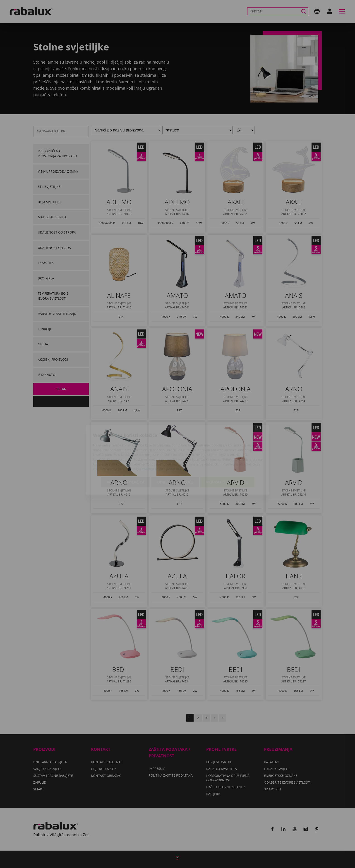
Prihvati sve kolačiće (227, 456)
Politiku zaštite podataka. (162, 443)
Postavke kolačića (126, 456)
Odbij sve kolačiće (175, 456)
